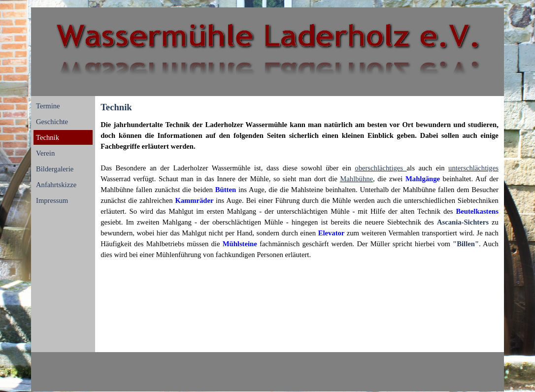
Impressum (52, 200)
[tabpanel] (300, 190)
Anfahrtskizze (56, 185)
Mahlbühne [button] (356, 179)
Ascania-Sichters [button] (463, 222)
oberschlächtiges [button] (381, 168)
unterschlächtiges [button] (473, 168)
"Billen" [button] (466, 244)
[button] (424, 179)
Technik (48, 137)
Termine (48, 106)
